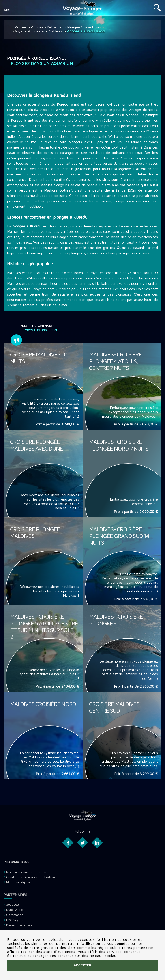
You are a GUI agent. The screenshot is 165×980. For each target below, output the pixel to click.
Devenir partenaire (19, 925)
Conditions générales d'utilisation (31, 877)
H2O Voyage (15, 920)
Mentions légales (18, 882)
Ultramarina (15, 915)
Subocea (13, 904)
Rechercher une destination (26, 872)
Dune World (15, 910)
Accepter (82, 965)
